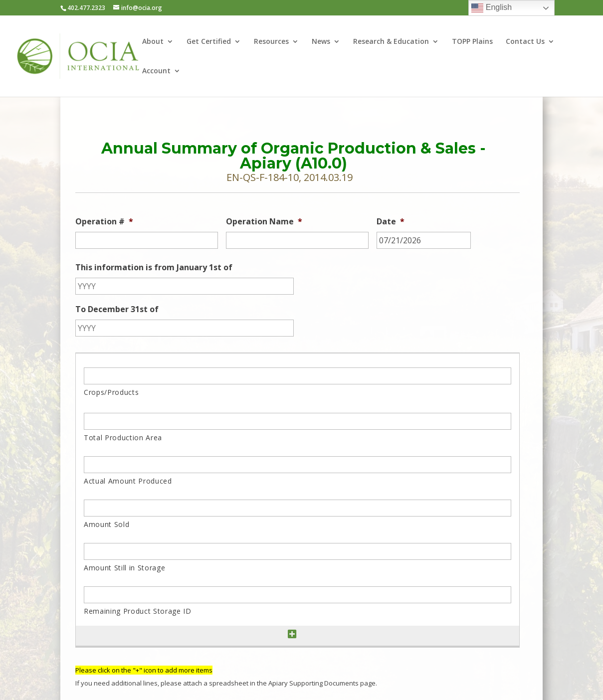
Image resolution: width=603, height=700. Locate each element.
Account (156, 71)
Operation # (104, 222)
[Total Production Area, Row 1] (298, 421)
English (492, 8)
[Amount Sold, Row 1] (298, 508)
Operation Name (264, 222)
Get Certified (209, 42)
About (153, 42)
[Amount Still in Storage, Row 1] (298, 551)
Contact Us (525, 42)
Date (391, 222)
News (321, 42)
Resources (271, 42)
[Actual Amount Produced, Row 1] (298, 465)
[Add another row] (292, 634)
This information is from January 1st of (154, 267)
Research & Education (391, 42)
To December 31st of (117, 309)
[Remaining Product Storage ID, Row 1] (298, 595)
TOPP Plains (472, 42)
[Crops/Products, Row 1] (298, 376)
